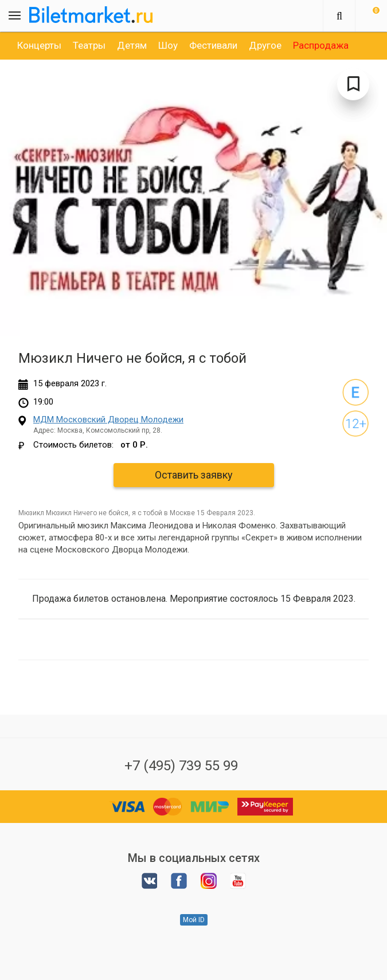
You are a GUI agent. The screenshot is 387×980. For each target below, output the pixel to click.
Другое (265, 45)
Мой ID (194, 920)
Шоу (168, 45)
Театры (89, 45)
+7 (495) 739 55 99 (181, 766)
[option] (39, 45)
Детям (132, 45)
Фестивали (213, 45)
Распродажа (321, 45)
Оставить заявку (194, 475)
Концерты (39, 45)
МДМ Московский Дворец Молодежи (108, 420)
